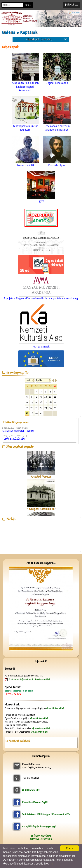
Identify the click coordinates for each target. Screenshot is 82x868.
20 (27, 408)
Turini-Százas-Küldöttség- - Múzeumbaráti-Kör (46, 814)
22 (36, 408)
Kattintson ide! (56, 708)
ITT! (52, 864)
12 (55, 397)
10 (46, 397)
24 (46, 408)
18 (50, 402)
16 (41, 402)
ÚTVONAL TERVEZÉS (41, 839)
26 (55, 408)
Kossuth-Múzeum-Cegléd (35, 802)
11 (50, 397)
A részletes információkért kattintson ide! (29, 679)
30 (41, 413)
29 (36, 413)
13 (27, 402)
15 (36, 402)
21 (32, 408)
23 (41, 408)
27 (27, 413)
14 (32, 402)
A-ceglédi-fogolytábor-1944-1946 (39, 826)
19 (55, 402)
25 (50, 408)
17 (46, 402)
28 (32, 413)
